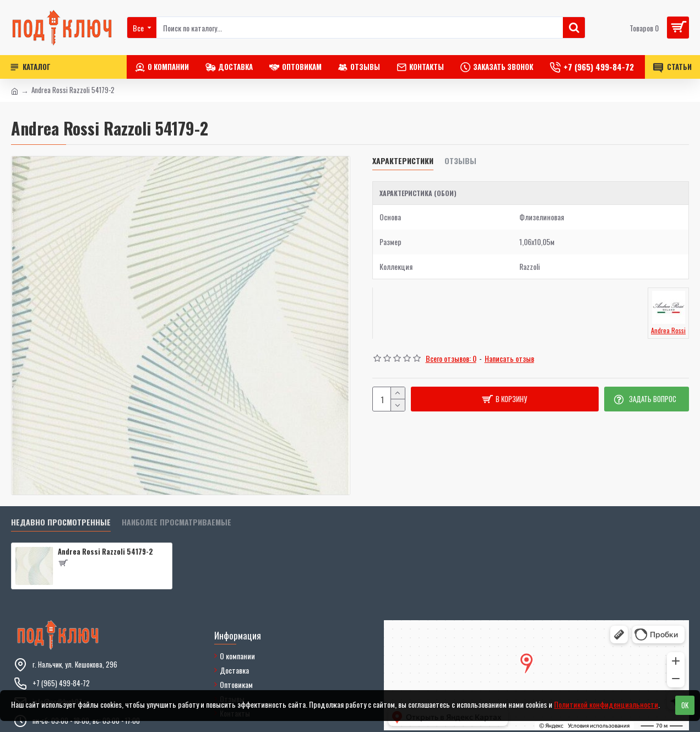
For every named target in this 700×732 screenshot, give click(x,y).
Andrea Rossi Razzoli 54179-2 (105, 552)
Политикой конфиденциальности (606, 704)
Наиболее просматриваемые (177, 522)
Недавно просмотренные (61, 522)
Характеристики (403, 161)
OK (685, 705)
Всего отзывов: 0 (451, 358)
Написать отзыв (509, 358)
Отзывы (460, 161)
